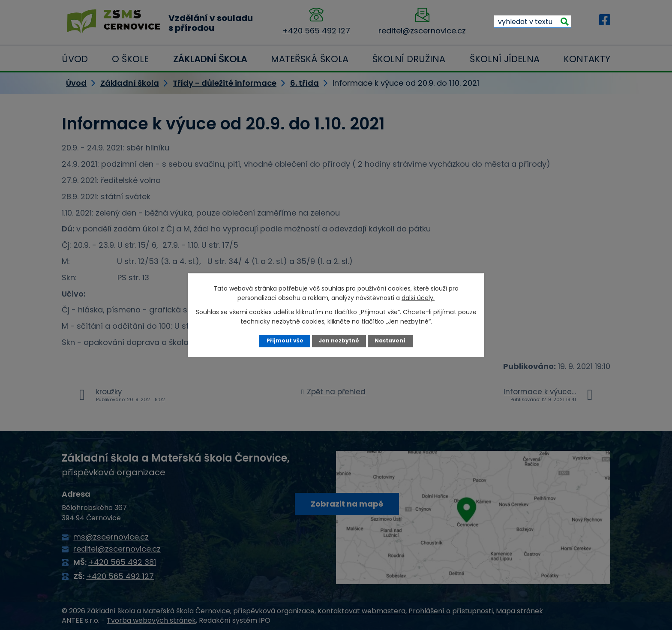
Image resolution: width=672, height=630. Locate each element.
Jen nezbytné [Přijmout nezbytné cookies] (339, 340)
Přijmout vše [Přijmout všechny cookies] (284, 340)
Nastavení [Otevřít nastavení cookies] (391, 340)
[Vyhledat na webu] (533, 21)
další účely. (418, 298)
